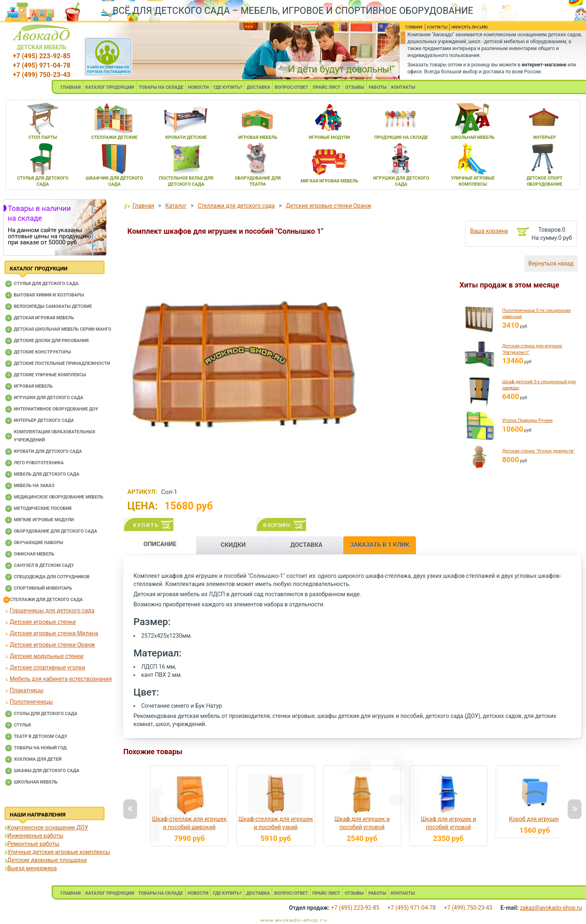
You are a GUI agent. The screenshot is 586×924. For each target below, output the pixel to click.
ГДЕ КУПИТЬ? (228, 87)
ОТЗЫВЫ (355, 87)
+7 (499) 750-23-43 (42, 75)
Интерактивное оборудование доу (56, 409)
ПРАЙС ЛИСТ (327, 87)
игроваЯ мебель (258, 137)
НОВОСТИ (199, 87)
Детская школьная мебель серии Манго (62, 329)
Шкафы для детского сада (47, 771)
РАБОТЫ (378, 87)
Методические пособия (43, 508)
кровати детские (186, 137)
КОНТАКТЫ (403, 87)
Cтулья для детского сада (46, 284)
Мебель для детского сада (47, 474)
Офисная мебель (34, 554)
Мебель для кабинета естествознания (61, 679)
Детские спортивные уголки (47, 667)
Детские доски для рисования (51, 341)
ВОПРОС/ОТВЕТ (292, 87)
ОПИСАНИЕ (160, 544)
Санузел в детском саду (44, 565)
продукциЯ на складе (401, 137)
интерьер (544, 137)
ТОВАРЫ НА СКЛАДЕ (161, 87)
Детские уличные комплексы (50, 375)
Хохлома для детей (38, 759)
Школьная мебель (36, 782)
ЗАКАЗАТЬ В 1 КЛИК (380, 545)
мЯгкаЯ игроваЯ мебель (330, 181)
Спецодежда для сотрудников (52, 577)
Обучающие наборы (38, 543)
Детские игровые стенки (43, 622)
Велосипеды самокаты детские (53, 306)
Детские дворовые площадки (47, 860)
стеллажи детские (114, 137)
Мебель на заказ (34, 486)
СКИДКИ (233, 545)
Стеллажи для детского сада (46, 600)
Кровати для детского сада (48, 451)
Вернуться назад (551, 263)
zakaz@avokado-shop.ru (551, 908)
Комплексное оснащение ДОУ (48, 827)
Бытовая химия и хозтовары (49, 295)
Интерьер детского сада (44, 420)
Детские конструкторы (42, 352)
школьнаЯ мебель (473, 137)
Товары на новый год (40, 748)
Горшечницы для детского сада (52, 610)
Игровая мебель (33, 386)
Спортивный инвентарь (43, 588)
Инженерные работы (35, 836)
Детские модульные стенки (47, 656)
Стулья (22, 725)
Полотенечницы (31, 702)
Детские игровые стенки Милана (54, 633)
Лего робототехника (39, 463)
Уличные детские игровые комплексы (59, 852)
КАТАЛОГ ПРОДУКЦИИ (110, 87)
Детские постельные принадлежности (62, 363)
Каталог (176, 206)
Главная (143, 206)
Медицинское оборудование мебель (59, 497)
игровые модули (329, 137)
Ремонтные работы (33, 844)
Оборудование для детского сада (56, 531)
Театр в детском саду (40, 736)
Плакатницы (27, 690)
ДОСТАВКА (258, 87)
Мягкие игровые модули (44, 520)
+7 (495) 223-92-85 (42, 56)
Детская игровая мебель (44, 318)
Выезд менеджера (32, 868)
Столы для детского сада (46, 714)
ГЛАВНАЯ (71, 87)
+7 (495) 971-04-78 (42, 65)
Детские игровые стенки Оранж (52, 645)
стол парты (43, 137)
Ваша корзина (489, 231)
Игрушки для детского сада (49, 398)
